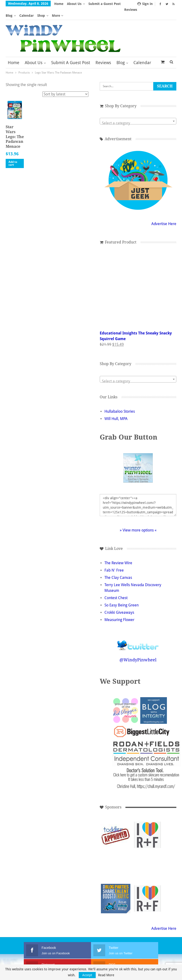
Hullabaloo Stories (120, 400)
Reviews (103, 51)
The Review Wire (118, 551)
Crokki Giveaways (119, 601)
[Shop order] (65, 82)
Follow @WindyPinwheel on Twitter (138, 631)
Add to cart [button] (13, 152)
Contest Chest (116, 586)
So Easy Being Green (122, 594)
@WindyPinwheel (138, 648)
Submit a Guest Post (71, 51)
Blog (121, 51)
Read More (106, 975)
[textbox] (138, 111)
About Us (74, 4)
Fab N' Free (114, 559)
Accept (87, 975)
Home (59, 4)
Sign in (145, 4)
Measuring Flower (119, 608)
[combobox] (138, 109)
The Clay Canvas (118, 566)
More (94, 4)
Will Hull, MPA (116, 407)
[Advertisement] (147, 855)
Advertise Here (164, 212)
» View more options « (138, 518)
